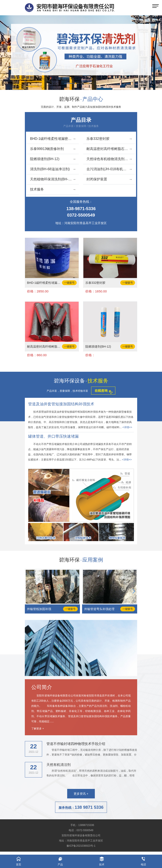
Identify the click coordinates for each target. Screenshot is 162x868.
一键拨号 (69, 283)
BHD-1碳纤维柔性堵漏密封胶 (53, 139)
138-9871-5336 (81, 209)
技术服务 (53, 189)
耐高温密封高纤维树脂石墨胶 (109, 149)
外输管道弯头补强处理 (99, 609)
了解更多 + (38, 729)
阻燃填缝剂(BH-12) (53, 159)
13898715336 (86, 825)
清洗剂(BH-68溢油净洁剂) (53, 169)
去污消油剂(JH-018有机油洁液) (110, 169)
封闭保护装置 (109, 179)
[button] (71, 84)
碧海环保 (81, 99)
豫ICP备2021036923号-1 (81, 846)
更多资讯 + (81, 794)
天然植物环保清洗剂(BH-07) (53, 179)
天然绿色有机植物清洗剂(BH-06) (111, 159)
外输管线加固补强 (39, 609)
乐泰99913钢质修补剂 (53, 149)
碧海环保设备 (81, 381)
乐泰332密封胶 (109, 139)
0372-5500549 (81, 215)
